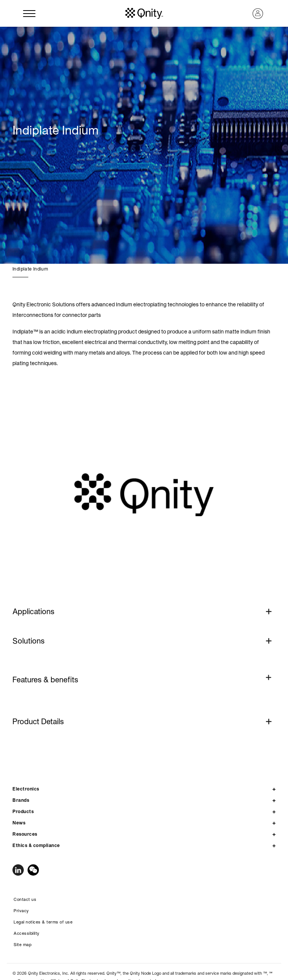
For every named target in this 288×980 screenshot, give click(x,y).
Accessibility (27, 933)
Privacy (21, 911)
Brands (21, 800)
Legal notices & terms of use (43, 922)
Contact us (25, 899)
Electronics (26, 789)
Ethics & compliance (36, 845)
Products (23, 811)
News (19, 823)
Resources (25, 834)
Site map (22, 945)
